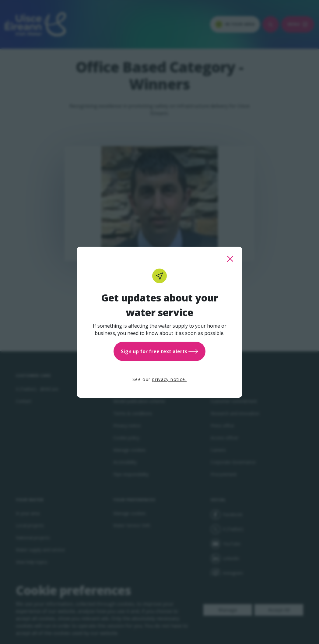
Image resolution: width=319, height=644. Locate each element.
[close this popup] (230, 259)
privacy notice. (169, 379)
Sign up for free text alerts (159, 351)
